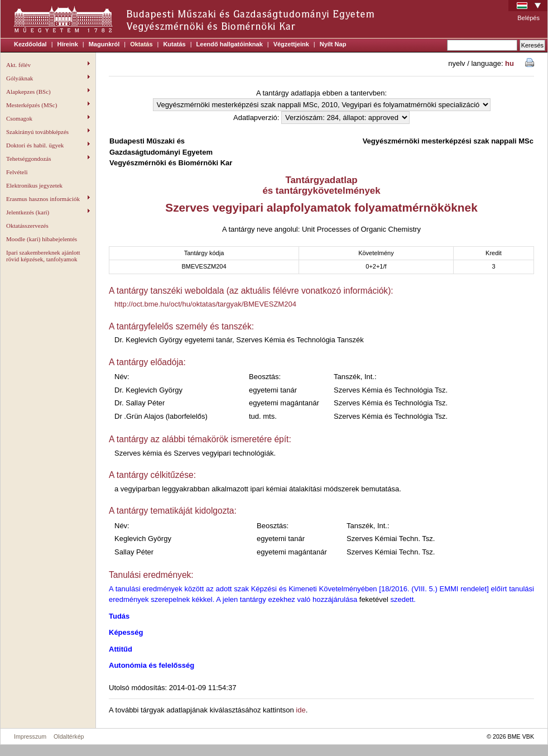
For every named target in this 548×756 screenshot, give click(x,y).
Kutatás (174, 44)
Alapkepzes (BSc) (48, 92)
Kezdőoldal (30, 44)
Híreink (68, 44)
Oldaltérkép (69, 736)
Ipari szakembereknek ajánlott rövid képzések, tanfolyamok (43, 256)
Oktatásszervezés (27, 226)
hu (509, 63)
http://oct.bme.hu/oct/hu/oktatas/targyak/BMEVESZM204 (205, 304)
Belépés (528, 18)
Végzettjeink (291, 44)
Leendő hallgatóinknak (230, 44)
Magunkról (104, 44)
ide (301, 710)
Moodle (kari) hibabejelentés (42, 239)
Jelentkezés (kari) (48, 212)
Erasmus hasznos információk (48, 199)
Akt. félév (48, 65)
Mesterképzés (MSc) (48, 105)
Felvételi (17, 172)
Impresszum (30, 736)
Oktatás (141, 44)
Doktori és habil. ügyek (48, 145)
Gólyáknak (48, 78)
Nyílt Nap (333, 44)
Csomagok (48, 118)
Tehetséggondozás (48, 159)
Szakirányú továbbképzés (48, 132)
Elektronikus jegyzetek (34, 185)
